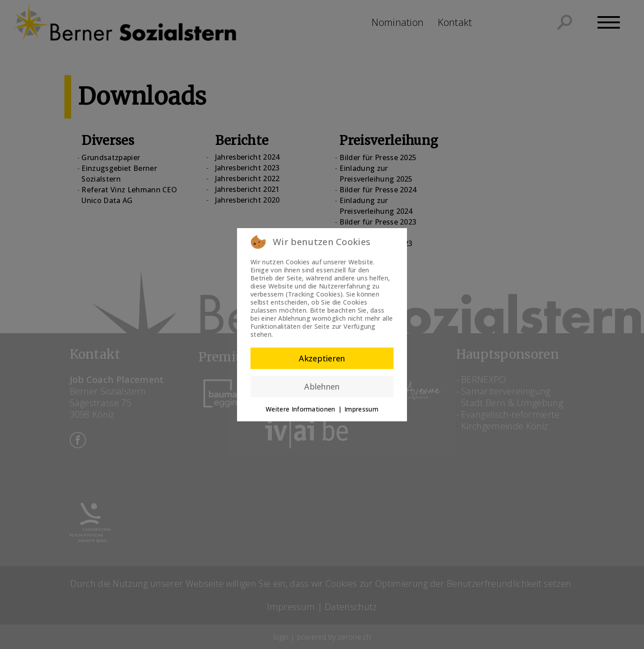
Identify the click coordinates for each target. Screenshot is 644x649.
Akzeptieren (322, 358)
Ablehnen (322, 386)
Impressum (361, 409)
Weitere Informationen (301, 409)
